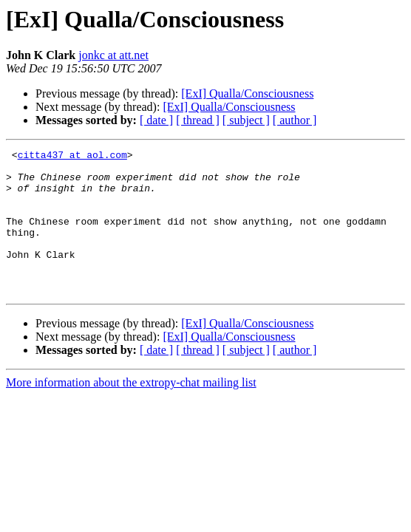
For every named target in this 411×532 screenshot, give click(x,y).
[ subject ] (246, 120)
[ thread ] (198, 120)
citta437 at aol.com (72, 157)
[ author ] (295, 120)
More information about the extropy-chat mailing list (131, 411)
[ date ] (156, 120)
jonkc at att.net (113, 55)
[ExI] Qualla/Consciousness (247, 93)
